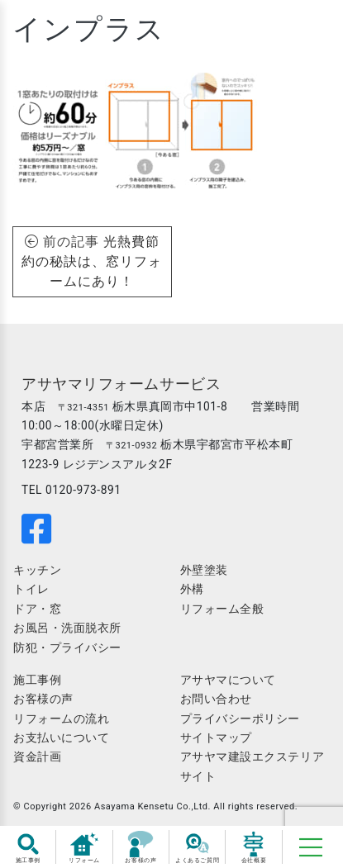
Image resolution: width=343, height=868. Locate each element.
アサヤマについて (228, 680)
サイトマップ (216, 738)
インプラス (89, 29)
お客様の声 (43, 699)
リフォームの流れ (61, 719)
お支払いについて (61, 738)
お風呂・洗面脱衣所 (67, 628)
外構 (192, 589)
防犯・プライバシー (67, 647)
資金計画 (37, 757)
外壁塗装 (204, 570)
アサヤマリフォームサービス (121, 384)
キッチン (37, 570)
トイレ (31, 589)
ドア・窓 (37, 609)
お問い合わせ (216, 699)
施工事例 (37, 680)
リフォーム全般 (222, 609)
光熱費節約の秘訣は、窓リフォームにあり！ (92, 261)
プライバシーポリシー (241, 719)
